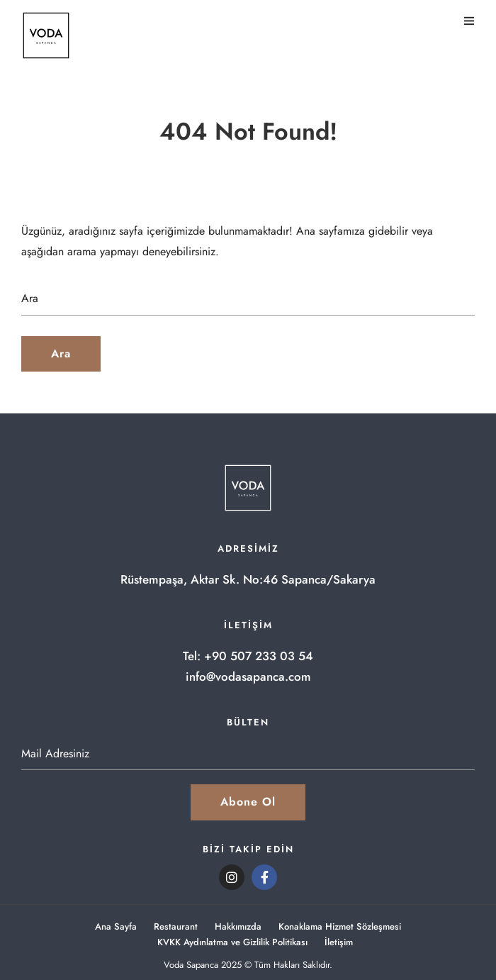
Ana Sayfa (116, 926)
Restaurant (176, 926)
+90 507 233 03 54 (259, 656)
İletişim (339, 942)
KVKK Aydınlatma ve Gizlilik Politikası (232, 942)
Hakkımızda (238, 926)
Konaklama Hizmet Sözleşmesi (340, 926)
